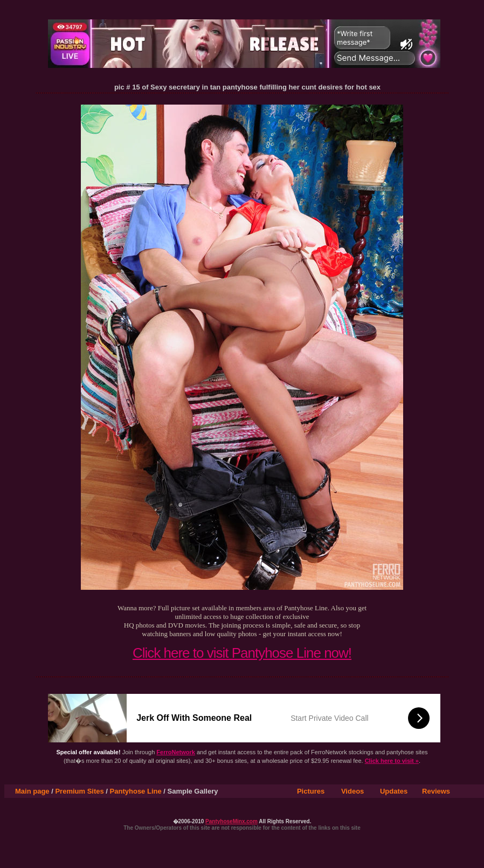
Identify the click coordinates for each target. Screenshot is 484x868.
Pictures (311, 791)
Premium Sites (79, 791)
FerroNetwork (176, 752)
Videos (352, 791)
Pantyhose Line (136, 791)
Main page (32, 791)
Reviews (436, 791)
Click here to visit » (392, 761)
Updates (394, 791)
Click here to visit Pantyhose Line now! (242, 653)
